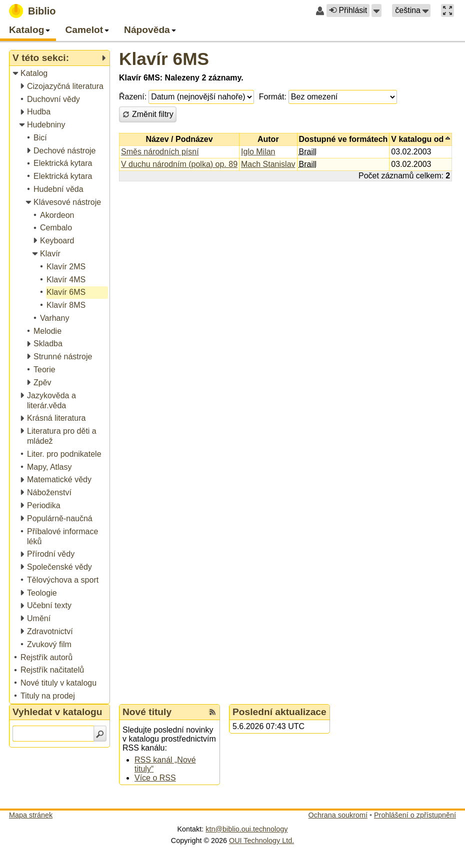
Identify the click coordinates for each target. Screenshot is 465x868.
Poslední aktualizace (279, 712)
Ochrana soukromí (338, 815)
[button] (376, 10)
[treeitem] (60, 74)
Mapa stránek (31, 815)
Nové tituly (147, 712)
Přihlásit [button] (348, 10)
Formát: (273, 97)
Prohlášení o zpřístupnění (415, 815)
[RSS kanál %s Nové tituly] (212, 712)
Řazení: (133, 97)
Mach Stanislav (268, 164)
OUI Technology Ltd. (261, 841)
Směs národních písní (160, 152)
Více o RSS (155, 778)
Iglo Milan (258, 152)
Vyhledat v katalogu (57, 712)
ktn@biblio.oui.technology (246, 829)
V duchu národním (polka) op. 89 (179, 164)
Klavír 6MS (164, 59)
